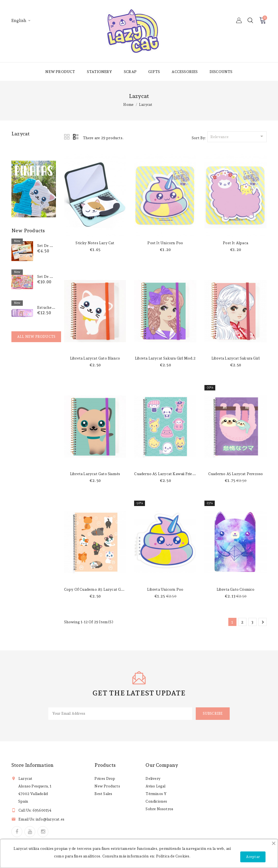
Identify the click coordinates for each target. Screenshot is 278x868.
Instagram (43, 832)
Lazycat (20, 134)
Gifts (154, 72)
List (76, 137)
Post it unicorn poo (165, 243)
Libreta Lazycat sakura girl (236, 358)
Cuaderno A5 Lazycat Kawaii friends (166, 474)
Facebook (17, 832)
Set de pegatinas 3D (55, 276)
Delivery (153, 778)
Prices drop (105, 778)
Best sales (103, 794)
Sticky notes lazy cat (95, 243)
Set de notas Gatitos (56, 246)
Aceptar (253, 857)
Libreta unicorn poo (165, 589)
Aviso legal (155, 786)
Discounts (221, 72)
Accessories (185, 72)
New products (107, 786)
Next (263, 622)
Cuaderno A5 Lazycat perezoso (236, 474)
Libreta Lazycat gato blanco (95, 358)
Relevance (238, 136)
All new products (36, 337)
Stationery (99, 72)
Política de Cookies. (173, 856)
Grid (67, 137)
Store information (32, 765)
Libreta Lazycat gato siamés (95, 474)
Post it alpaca (236, 243)
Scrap (130, 72)
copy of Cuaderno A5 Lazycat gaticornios (101, 589)
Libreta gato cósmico (236, 589)
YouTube (30, 832)
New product (60, 72)
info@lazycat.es (50, 819)
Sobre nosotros (159, 809)
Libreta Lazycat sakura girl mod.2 (165, 358)
